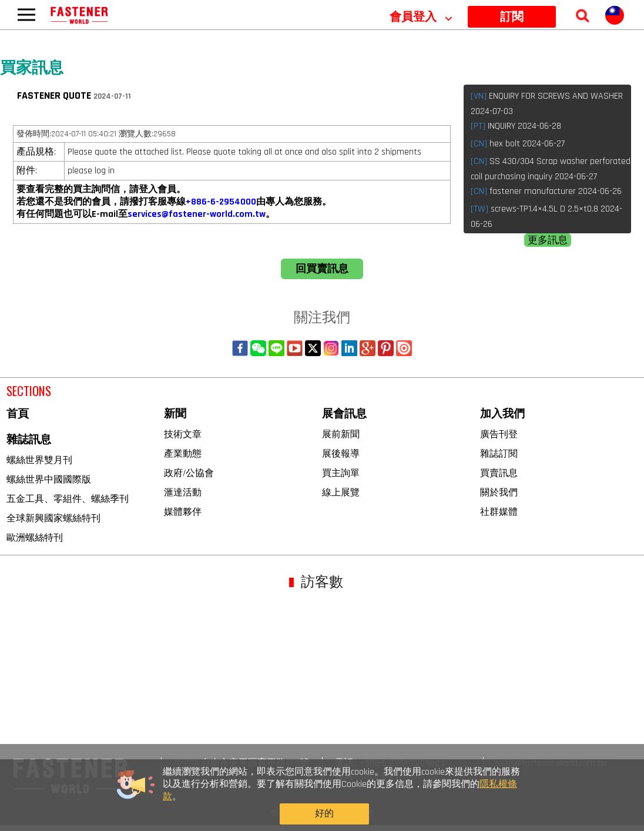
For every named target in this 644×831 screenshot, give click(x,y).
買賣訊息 (499, 473)
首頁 (18, 414)
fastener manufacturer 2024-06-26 (546, 191)
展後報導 (341, 453)
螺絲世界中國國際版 (49, 479)
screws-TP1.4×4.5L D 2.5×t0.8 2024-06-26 (546, 217)
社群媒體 (499, 512)
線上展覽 (341, 492)
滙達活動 (183, 492)
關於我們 (499, 492)
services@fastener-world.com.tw (197, 214)
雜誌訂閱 (499, 453)
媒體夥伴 (183, 512)
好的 (497, 806)
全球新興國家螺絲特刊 (53, 518)
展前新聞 (341, 434)
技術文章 (183, 434)
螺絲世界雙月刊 (39, 460)
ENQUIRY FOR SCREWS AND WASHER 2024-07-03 (547, 104)
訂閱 (512, 17)
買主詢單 (341, 473)
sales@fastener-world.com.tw (551, 763)
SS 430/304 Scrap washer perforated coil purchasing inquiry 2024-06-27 (551, 169)
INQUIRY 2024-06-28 (516, 126)
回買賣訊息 (322, 269)
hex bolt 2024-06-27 (518, 144)
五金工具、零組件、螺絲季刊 (68, 499)
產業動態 (183, 453)
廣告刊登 (499, 434)
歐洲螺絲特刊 (35, 537)
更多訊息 (548, 240)
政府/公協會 (189, 473)
